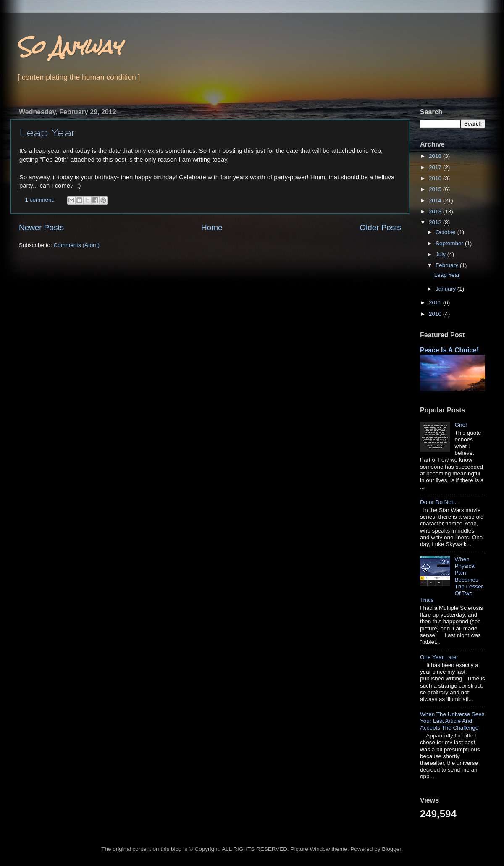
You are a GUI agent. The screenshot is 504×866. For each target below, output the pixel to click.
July (441, 254)
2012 (436, 222)
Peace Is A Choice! (449, 350)
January (446, 289)
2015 (436, 189)
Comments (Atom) (77, 245)
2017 (436, 167)
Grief (461, 425)
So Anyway (69, 47)
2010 (436, 314)
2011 (436, 303)
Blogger (391, 849)
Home (212, 227)
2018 (436, 156)
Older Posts (380, 227)
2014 (436, 201)
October (446, 232)
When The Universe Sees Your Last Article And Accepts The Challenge (452, 721)
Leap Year (48, 132)
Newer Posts (41, 227)
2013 (436, 211)
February (448, 265)
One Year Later (439, 657)
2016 (436, 178)
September (450, 243)
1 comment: (41, 200)
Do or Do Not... (439, 502)
